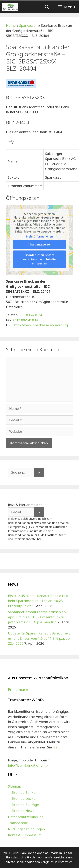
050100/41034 (31, 315)
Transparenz (18, 823)
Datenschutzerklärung (26, 817)
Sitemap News (23, 811)
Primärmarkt (18, 689)
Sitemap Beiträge (25, 805)
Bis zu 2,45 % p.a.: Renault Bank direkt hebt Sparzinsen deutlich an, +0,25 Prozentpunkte (38, 601)
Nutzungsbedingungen (26, 829)
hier (55, 747)
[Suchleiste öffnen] (47, 7)
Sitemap (14, 786)
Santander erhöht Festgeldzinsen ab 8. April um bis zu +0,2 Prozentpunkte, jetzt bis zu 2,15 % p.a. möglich (39, 617)
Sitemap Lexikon (24, 798)
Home (11, 25)
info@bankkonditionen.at (28, 765)
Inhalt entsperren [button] (39, 244)
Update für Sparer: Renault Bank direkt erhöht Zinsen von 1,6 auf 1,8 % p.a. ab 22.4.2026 (39, 638)
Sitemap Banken (24, 792)
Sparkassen (28, 25)
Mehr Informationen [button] (39, 237)
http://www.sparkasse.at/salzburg (41, 325)
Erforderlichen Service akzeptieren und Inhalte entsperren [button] (40, 259)
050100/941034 (25, 320)
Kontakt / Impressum (25, 835)
